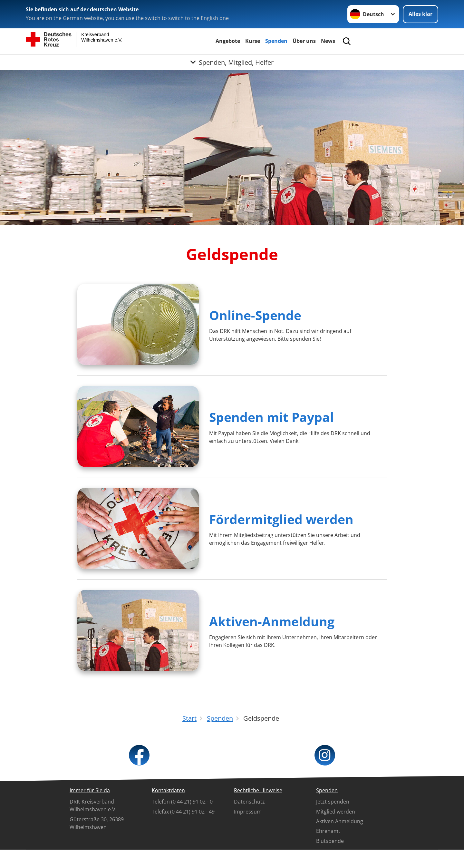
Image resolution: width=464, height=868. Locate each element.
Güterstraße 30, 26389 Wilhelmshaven (97, 823)
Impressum (248, 812)
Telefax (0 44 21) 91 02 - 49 (183, 812)
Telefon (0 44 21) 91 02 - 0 (182, 802)
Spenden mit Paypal (271, 417)
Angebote (228, 41)
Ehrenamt (328, 831)
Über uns (304, 41)
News (328, 41)
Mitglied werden (336, 812)
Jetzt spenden (333, 802)
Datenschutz (249, 802)
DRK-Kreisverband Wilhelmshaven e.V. (93, 805)
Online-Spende (255, 315)
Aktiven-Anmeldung (272, 621)
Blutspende (330, 841)
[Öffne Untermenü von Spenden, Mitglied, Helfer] (232, 62)
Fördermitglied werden (281, 519)
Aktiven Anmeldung (340, 821)
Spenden (276, 41)
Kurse (253, 41)
